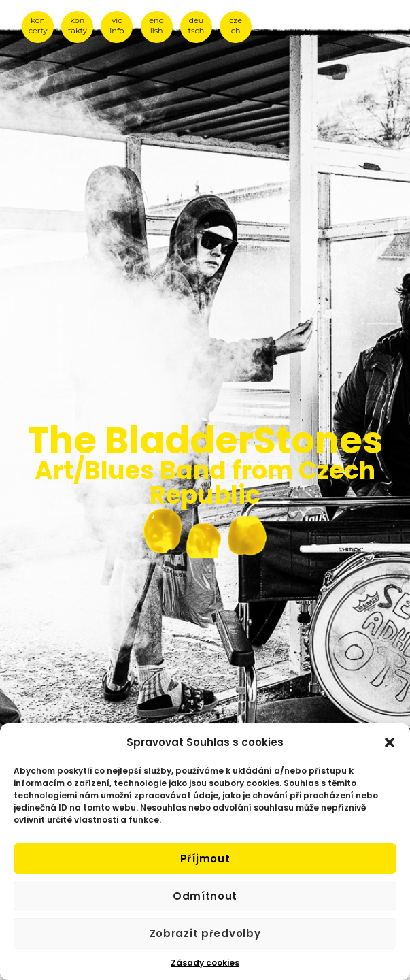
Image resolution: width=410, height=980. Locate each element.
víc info (117, 26)
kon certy (38, 26)
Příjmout (205, 859)
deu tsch (197, 26)
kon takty (78, 26)
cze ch (236, 26)
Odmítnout (205, 896)
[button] (390, 742)
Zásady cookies (205, 963)
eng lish (156, 26)
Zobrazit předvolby (205, 933)
